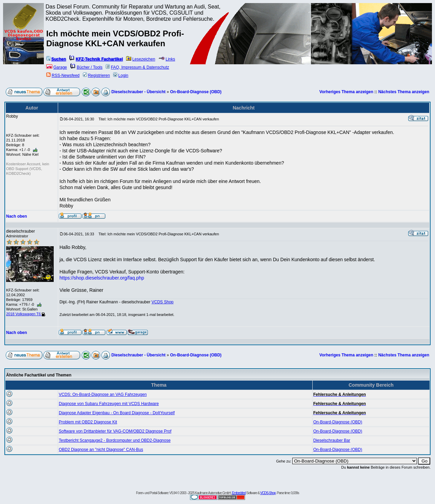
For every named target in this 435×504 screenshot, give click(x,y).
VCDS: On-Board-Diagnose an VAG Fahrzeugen (103, 394)
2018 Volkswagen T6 (26, 314)
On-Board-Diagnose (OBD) (196, 92)
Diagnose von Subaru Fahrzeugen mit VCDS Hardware (109, 404)
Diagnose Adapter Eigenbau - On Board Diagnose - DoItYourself (117, 413)
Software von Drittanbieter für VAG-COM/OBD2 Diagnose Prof (115, 431)
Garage (57, 67)
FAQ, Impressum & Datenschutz (137, 67)
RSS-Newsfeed (63, 75)
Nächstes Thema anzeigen (404, 92)
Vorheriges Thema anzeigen (346, 92)
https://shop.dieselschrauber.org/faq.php (102, 278)
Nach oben (16, 216)
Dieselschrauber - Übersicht (138, 92)
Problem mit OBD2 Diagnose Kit (88, 422)
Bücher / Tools (86, 67)
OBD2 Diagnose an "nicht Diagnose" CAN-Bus (101, 450)
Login (121, 75)
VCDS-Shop (268, 493)
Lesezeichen (141, 59)
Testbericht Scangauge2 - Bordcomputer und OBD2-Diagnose (115, 440)
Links (167, 59)
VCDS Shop (163, 302)
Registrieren (97, 75)
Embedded (239, 493)
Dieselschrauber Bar (332, 440)
